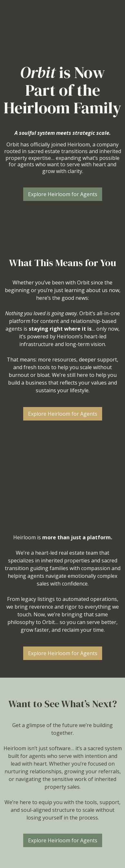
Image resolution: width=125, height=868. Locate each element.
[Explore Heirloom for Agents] (63, 194)
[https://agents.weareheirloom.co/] (63, 24)
